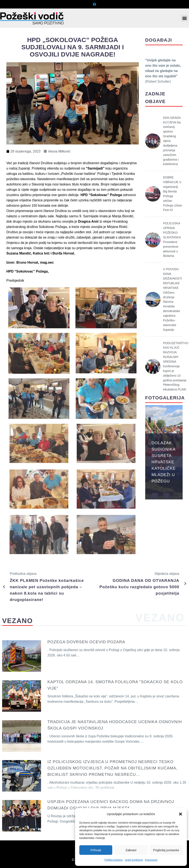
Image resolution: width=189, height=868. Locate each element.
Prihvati (96, 850)
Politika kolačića (113, 860)
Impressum (151, 860)
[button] (180, 814)
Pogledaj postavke (166, 850)
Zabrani (131, 850)
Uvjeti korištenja (134, 860)
